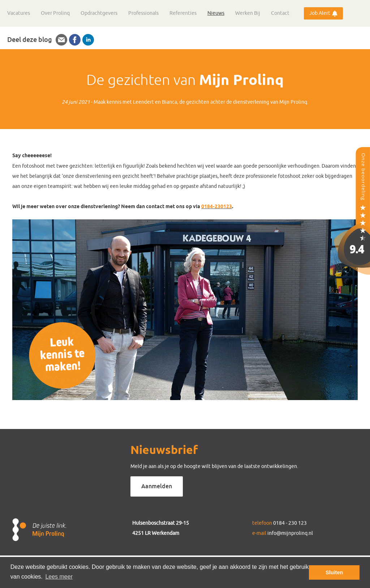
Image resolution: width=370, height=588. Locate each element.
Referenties (183, 13)
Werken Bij (248, 13)
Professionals (143, 13)
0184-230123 (217, 207)
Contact (280, 13)
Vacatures (19, 13)
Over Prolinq (55, 13)
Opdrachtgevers (99, 13)
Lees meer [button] (59, 577)
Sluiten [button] (334, 572)
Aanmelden (157, 486)
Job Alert (320, 13)
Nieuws (216, 13)
